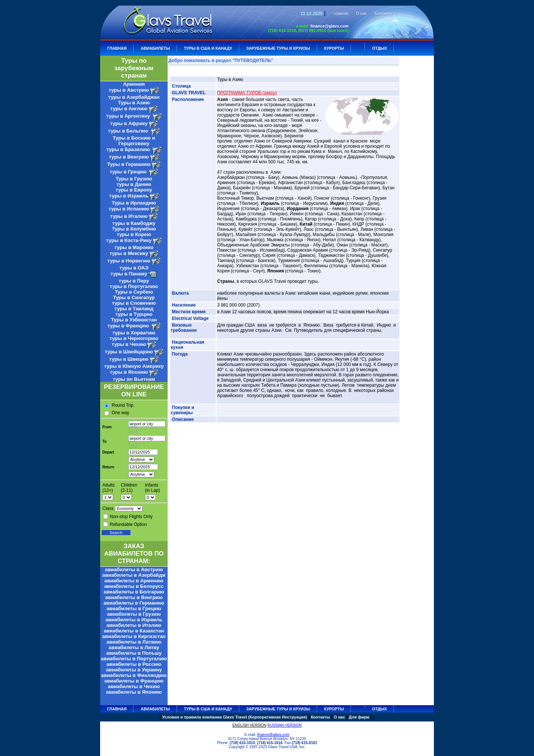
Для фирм (359, 717)
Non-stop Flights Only (131, 517)
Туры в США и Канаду (208, 48)
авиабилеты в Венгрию (134, 597)
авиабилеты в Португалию (134, 659)
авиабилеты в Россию (134, 664)
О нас (362, 13)
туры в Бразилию (129, 149)
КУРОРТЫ (334, 48)
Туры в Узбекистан (134, 320)
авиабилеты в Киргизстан (134, 636)
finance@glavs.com (329, 26)
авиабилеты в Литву (134, 647)
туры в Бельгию (129, 131)
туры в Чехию (129, 344)
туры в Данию (134, 184)
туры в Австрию (129, 90)
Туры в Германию (129, 164)
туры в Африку (129, 123)
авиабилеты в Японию (134, 692)
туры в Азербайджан (134, 97)
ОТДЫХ (379, 48)
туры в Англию (129, 109)
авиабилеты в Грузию (134, 614)
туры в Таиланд (134, 309)
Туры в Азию (134, 103)
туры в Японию (129, 372)
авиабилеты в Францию (134, 681)
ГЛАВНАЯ (117, 48)
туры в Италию (129, 216)
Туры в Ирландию (134, 203)
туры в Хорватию (134, 333)
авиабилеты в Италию (134, 625)
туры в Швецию (129, 359)
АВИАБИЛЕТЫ (155, 48)
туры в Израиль (129, 196)
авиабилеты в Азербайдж (134, 575)
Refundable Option (128, 524)
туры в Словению (134, 303)
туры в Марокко (134, 247)
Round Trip (123, 405)
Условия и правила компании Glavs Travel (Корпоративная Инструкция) (235, 717)
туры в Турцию (134, 314)
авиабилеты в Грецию (134, 608)
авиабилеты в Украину (134, 670)
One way (120, 413)
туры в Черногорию (134, 338)
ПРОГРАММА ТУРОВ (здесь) (247, 93)
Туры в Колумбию (134, 229)
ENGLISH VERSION (250, 725)
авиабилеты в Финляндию (134, 675)
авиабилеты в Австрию (134, 570)
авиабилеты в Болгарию (134, 592)
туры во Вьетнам (134, 379)
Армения (134, 84)
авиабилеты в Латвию (134, 642)
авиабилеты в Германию (134, 603)
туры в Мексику (129, 253)
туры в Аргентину (129, 116)
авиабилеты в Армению (134, 581)
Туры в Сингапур (134, 297)
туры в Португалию (134, 286)
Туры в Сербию (134, 292)
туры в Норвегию (129, 261)
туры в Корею (134, 234)
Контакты (383, 13)
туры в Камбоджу (134, 223)
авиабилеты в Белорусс (134, 586)
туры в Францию (129, 326)
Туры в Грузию (134, 179)
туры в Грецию (129, 172)
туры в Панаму (129, 274)
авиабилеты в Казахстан (134, 631)
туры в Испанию (129, 209)
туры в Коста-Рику (129, 240)
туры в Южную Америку (134, 366)
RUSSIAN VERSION (284, 725)
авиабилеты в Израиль (134, 620)
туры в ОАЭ (134, 268)
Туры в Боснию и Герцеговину (134, 141)
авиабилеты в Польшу (134, 653)
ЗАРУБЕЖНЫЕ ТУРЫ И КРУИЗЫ (278, 48)
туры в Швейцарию (129, 352)
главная (341, 13)
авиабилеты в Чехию (134, 686)
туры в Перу (134, 281)
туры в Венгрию (129, 157)
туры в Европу (134, 190)
